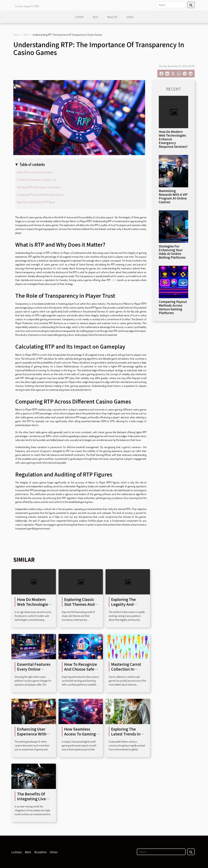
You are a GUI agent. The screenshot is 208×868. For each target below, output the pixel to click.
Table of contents (32, 164)
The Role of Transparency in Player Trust (36, 180)
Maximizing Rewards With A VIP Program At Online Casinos (173, 196)
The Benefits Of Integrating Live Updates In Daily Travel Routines (32, 801)
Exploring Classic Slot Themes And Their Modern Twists (79, 607)
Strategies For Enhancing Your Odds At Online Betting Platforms (172, 252)
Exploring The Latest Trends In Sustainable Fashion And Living (128, 736)
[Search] (171, 5)
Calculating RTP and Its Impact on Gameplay (39, 187)
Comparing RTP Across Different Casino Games (40, 195)
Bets (96, 17)
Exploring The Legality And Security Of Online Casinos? (128, 607)
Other (130, 17)
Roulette (112, 17)
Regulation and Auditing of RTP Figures (36, 202)
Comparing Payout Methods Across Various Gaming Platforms (173, 307)
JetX (114, 280)
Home (16, 35)
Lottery (79, 17)
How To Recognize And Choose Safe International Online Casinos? (81, 671)
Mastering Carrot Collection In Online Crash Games (126, 671)
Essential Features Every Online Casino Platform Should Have (34, 671)
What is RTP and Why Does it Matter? (35, 172)
